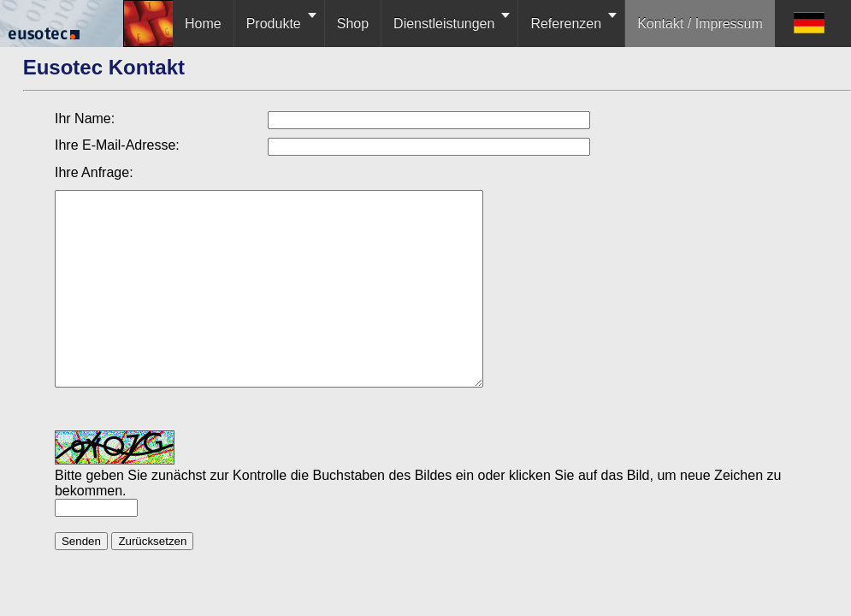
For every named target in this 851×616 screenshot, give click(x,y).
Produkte (274, 24)
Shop (353, 24)
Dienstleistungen (444, 24)
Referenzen (566, 24)
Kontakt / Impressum (700, 24)
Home (203, 24)
